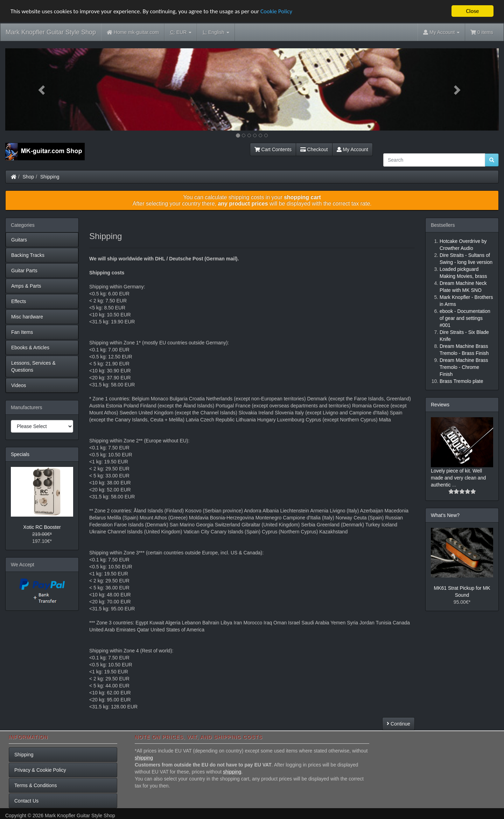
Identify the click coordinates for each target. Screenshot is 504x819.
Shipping (50, 177)
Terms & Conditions (36, 785)
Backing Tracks (28, 255)
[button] (42, 89)
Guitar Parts (24, 271)
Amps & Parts (26, 286)
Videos (19, 385)
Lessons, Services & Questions (33, 366)
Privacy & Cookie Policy (40, 770)
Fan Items (22, 332)
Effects (19, 301)
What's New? (445, 515)
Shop (29, 177)
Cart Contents (273, 149)
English (216, 32)
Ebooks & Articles (30, 348)
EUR (181, 32)
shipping (144, 758)
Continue (398, 724)
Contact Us (26, 801)
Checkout (314, 149)
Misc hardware (27, 317)
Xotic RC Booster (42, 527)
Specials (20, 454)
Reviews (440, 405)
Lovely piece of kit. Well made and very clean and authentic (458, 478)
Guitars (19, 240)
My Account (352, 149)
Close (472, 11)
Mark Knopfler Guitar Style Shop (51, 32)
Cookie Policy (276, 11)
